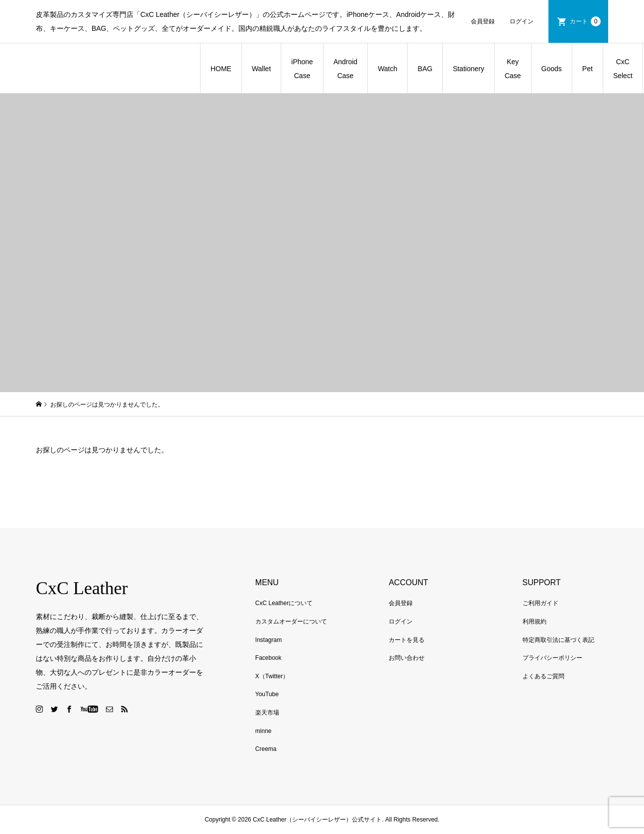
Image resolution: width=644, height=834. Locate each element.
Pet (588, 69)
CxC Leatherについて (284, 603)
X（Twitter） (272, 676)
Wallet (261, 69)
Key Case (513, 69)
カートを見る (407, 640)
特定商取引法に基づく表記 (558, 640)
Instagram (268, 640)
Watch (387, 69)
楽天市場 (267, 713)
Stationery (469, 69)
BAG (425, 69)
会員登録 (483, 21)
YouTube (267, 694)
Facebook (268, 658)
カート (585, 21)
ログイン (522, 21)
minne (264, 731)
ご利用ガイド (540, 603)
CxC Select (623, 69)
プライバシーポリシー (552, 658)
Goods (552, 69)
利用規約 (535, 622)
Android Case (345, 69)
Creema (266, 749)
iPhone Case (302, 69)
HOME (221, 69)
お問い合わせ (407, 658)
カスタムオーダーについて (291, 622)
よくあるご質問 (543, 676)
